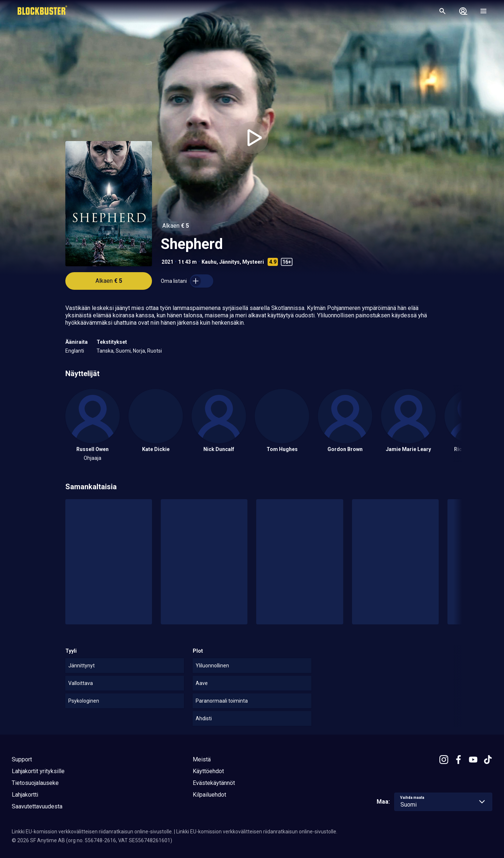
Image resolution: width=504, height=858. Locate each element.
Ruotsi (155, 351)
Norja (139, 351)
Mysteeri (253, 262)
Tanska (105, 351)
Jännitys (229, 262)
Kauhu (209, 262)
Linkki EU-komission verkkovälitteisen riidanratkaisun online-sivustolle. (92, 832)
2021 (167, 262)
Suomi (123, 351)
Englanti (75, 351)
